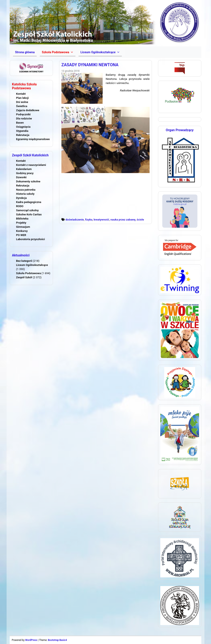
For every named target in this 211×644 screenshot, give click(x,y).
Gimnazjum (23, 227)
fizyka (89, 220)
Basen (20, 123)
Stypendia (22, 131)
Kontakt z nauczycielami (31, 165)
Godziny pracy (25, 173)
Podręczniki (23, 114)
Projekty (21, 223)
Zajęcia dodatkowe (28, 110)
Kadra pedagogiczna (29, 202)
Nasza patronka (26, 190)
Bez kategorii (24, 261)
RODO (20, 206)
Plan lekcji (22, 98)
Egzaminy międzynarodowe (33, 139)
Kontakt (21, 94)
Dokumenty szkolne (28, 181)
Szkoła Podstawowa (28, 273)
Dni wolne (22, 102)
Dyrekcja (21, 198)
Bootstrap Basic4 (57, 640)
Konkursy (22, 231)
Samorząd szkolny (27, 210)
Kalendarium (24, 169)
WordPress (31, 640)
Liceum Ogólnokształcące (32, 265)
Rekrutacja (23, 135)
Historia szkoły (25, 194)
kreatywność (101, 220)
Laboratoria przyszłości (30, 239)
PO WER (21, 235)
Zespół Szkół (24, 277)
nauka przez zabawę (123, 220)
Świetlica (22, 106)
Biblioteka (22, 219)
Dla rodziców (24, 119)
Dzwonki (21, 177)
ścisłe (140, 220)
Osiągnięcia (23, 127)
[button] (57, 52)
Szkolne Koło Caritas (29, 214)
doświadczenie (75, 220)
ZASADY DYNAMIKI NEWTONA (90, 65)
